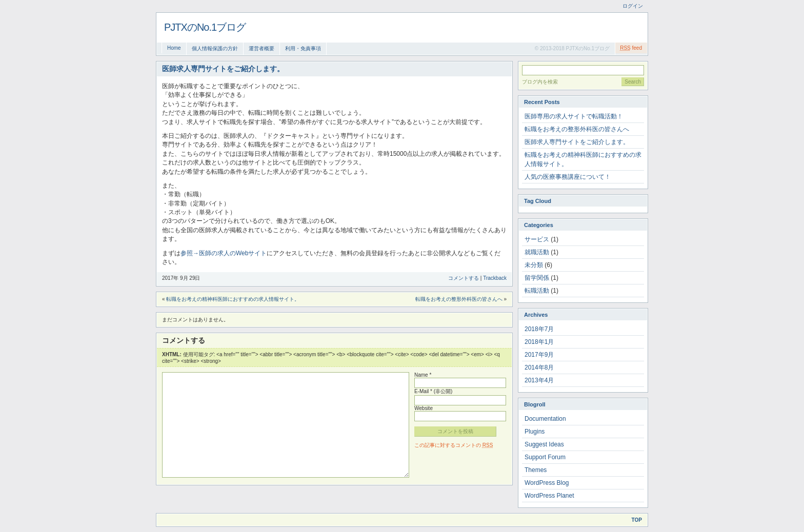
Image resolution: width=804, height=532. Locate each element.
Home (174, 48)
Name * (423, 375)
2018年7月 (539, 329)
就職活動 (537, 252)
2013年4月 (539, 380)
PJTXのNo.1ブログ (205, 27)
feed (631, 48)
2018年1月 (539, 342)
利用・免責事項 (303, 48)
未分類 (534, 265)
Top (637, 520)
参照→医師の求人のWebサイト (224, 253)
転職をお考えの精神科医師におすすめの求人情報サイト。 (233, 299)
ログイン (633, 6)
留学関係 (537, 278)
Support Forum (545, 457)
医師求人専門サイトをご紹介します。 (577, 142)
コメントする (464, 278)
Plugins (535, 432)
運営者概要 (262, 48)
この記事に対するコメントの (454, 445)
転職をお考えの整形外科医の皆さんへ (459, 299)
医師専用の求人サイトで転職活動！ (574, 116)
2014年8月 (539, 367)
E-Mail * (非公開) (433, 391)
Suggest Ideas (544, 444)
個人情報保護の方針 (215, 48)
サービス (537, 239)
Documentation (545, 419)
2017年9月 (539, 355)
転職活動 (537, 291)
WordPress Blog (547, 483)
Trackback (495, 278)
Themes (536, 470)
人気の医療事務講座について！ (568, 177)
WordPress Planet (549, 496)
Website (424, 408)
